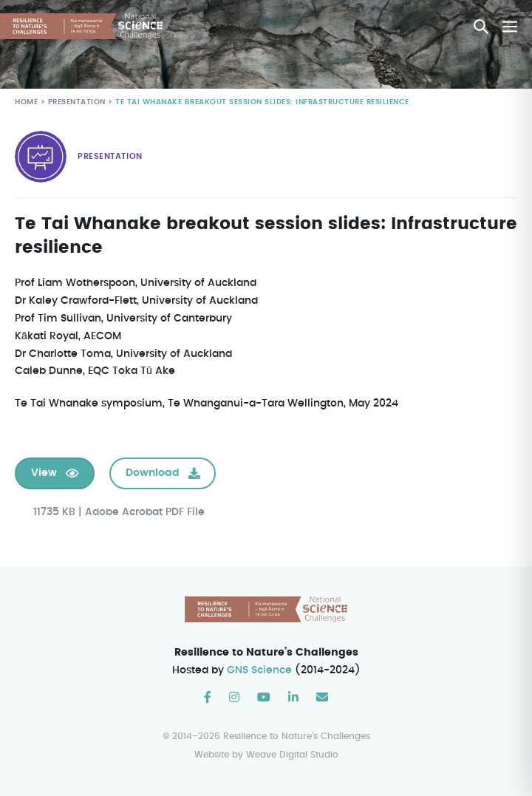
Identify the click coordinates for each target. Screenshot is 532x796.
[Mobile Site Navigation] (510, 27)
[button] (481, 27)
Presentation (76, 102)
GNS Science (260, 670)
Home (26, 102)
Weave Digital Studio (292, 755)
